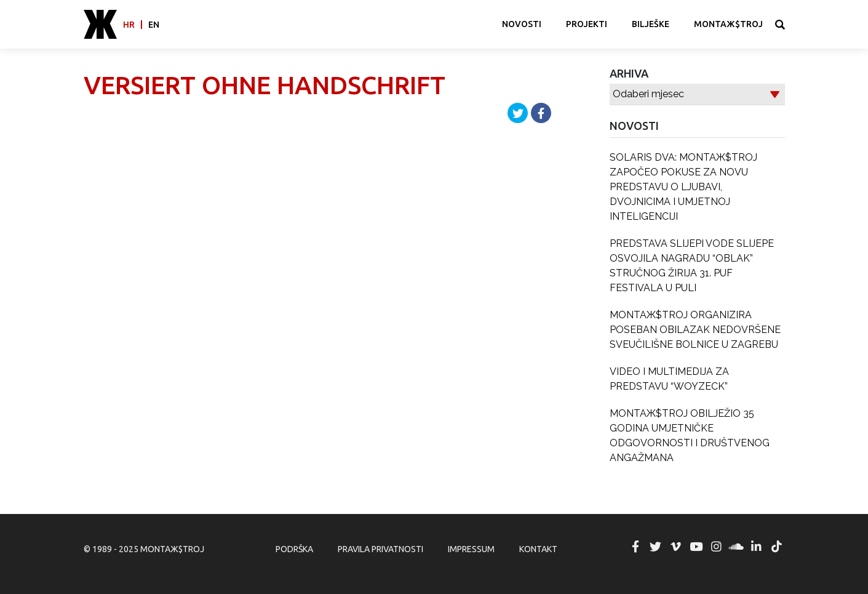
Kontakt (538, 549)
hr (129, 25)
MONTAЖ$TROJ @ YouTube (696, 547)
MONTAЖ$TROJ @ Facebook (635, 547)
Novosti (522, 24)
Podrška (294, 549)
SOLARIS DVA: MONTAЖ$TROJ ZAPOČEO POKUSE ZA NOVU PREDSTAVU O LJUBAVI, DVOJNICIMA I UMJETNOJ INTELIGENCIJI (683, 187)
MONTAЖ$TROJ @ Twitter (656, 547)
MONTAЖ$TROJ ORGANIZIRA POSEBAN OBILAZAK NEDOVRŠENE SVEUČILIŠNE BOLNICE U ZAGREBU (695, 330)
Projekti (587, 24)
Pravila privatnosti (380, 549)
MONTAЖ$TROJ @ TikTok (777, 547)
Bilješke (651, 24)
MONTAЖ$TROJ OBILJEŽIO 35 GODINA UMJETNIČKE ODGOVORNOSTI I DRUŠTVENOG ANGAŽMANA (690, 435)
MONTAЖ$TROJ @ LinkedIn (757, 547)
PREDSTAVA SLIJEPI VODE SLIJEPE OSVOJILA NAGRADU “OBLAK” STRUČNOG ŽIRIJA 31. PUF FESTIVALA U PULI (692, 266)
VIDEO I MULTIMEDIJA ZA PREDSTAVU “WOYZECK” (669, 379)
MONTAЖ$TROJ (728, 24)
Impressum (471, 549)
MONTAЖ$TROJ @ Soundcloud (736, 547)
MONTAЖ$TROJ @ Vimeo (676, 547)
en (154, 25)
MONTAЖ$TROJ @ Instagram (716, 547)
